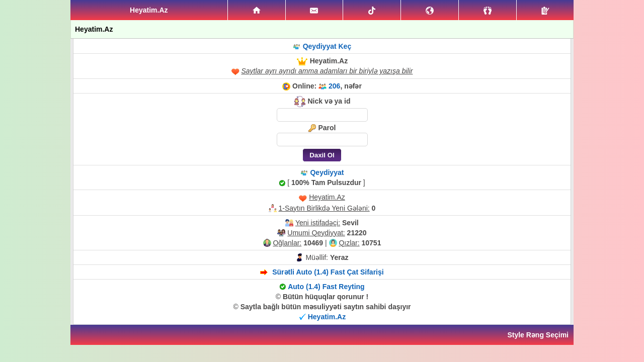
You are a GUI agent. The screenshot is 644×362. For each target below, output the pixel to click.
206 (334, 86)
